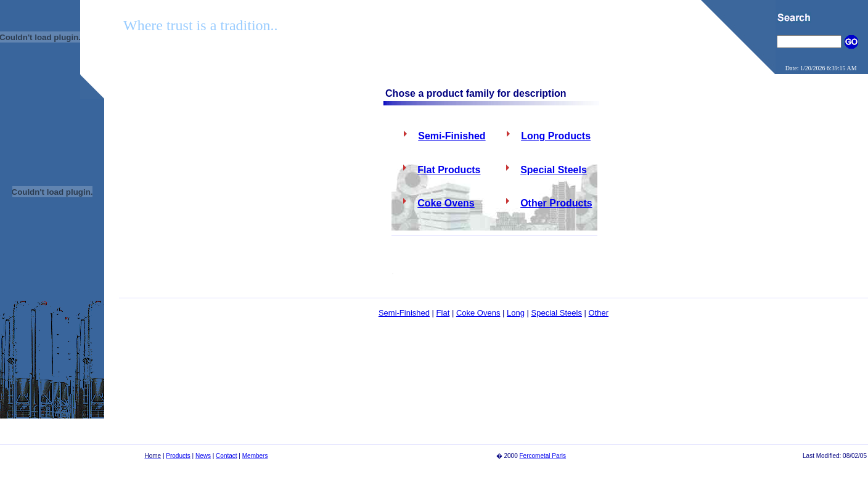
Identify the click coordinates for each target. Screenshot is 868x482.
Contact (226, 456)
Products (178, 456)
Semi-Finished (404, 313)
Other (599, 313)
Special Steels (557, 313)
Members (255, 456)
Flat (443, 313)
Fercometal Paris (543, 456)
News (203, 456)
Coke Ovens (478, 313)
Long (516, 313)
